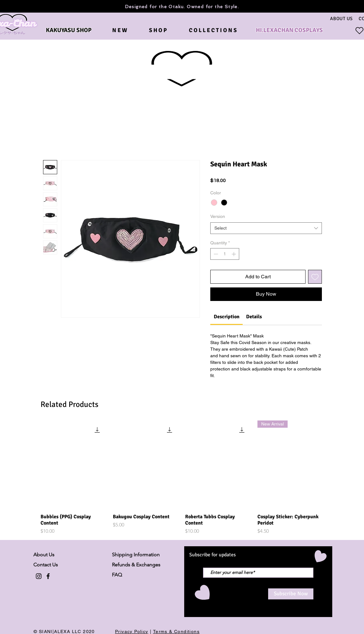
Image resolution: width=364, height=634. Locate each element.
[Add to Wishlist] (315, 277)
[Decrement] (215, 254)
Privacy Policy (132, 631)
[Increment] (234, 254)
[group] (182, 478)
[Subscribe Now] (291, 594)
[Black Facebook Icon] (48, 576)
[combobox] (266, 228)
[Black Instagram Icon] (39, 576)
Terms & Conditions (176, 631)
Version (218, 216)
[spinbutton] (225, 254)
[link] (227, 317)
